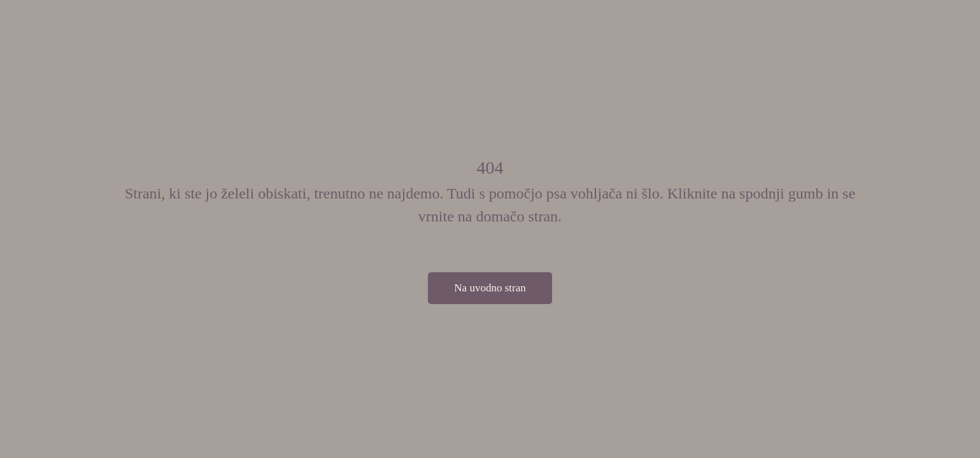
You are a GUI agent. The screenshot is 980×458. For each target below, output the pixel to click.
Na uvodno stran (490, 288)
